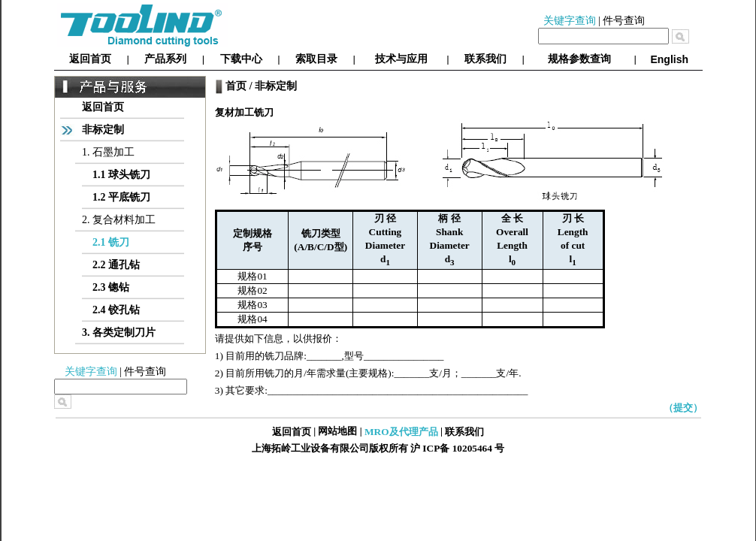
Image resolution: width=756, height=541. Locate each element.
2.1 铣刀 (111, 242)
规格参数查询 (579, 59)
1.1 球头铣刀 (121, 175)
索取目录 (316, 59)
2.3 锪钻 (111, 287)
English (669, 59)
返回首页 (90, 59)
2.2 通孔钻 (116, 265)
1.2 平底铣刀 (121, 197)
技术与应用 (401, 59)
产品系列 (165, 59)
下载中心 (241, 59)
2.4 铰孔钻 (116, 310)
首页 (236, 86)
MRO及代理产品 (401, 432)
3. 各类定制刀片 (119, 332)
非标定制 (103, 130)
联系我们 (485, 59)
